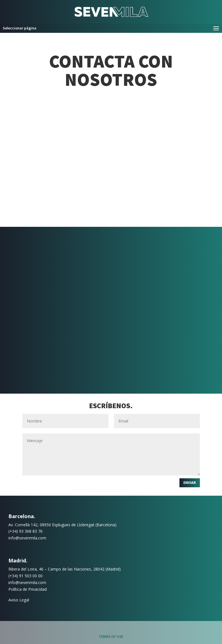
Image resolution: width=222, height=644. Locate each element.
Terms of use (111, 637)
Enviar (190, 483)
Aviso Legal (19, 600)
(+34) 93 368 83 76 (25, 531)
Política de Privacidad (28, 589)
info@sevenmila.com (27, 538)
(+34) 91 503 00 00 (25, 576)
